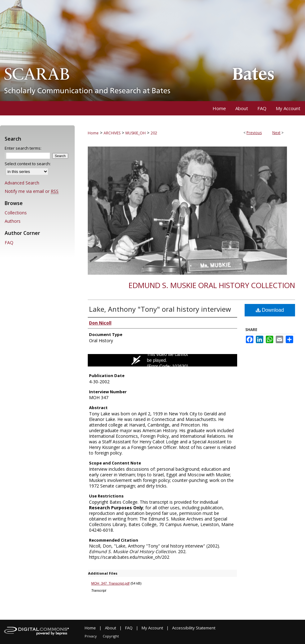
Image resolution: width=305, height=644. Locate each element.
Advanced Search (22, 183)
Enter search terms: (23, 148)
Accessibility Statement (194, 628)
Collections (16, 213)
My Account (152, 628)
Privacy (91, 636)
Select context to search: (28, 164)
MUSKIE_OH (136, 133)
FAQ (9, 243)
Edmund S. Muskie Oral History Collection (212, 285)
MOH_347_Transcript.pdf (110, 583)
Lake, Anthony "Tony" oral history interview (160, 309)
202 (154, 133)
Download (270, 310)
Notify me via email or (32, 191)
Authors (13, 221)
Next (276, 133)
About (110, 628)
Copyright (111, 636)
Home (93, 133)
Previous (254, 133)
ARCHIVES (112, 133)
